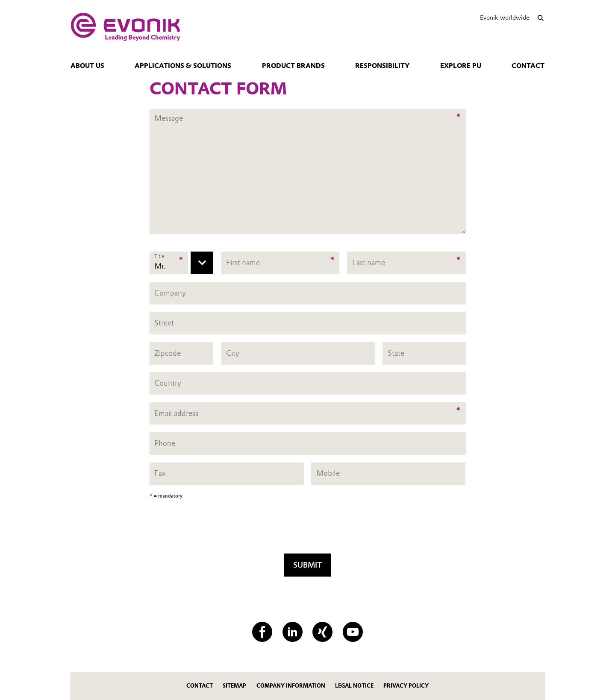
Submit (307, 565)
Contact (528, 66)
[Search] (541, 18)
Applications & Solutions (183, 66)
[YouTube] (353, 632)
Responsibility (382, 66)
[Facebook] (262, 632)
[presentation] (308, 529)
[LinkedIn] (293, 632)
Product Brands (293, 66)
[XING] (322, 632)
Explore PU (461, 66)
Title (159, 256)
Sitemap (234, 686)
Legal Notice (354, 686)
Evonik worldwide (505, 18)
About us (87, 66)
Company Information (291, 686)
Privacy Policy (406, 686)
